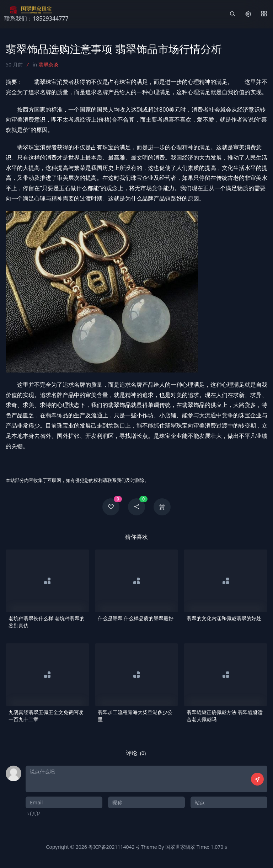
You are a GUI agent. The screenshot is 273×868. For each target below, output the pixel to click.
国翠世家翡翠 (180, 847)
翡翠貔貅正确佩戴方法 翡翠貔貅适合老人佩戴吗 (225, 716)
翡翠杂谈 (48, 65)
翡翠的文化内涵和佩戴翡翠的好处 (224, 618)
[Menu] (264, 14)
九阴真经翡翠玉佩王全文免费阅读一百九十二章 (46, 716)
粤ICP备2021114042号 (114, 847)
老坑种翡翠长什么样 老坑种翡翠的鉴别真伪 (47, 622)
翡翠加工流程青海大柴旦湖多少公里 (135, 716)
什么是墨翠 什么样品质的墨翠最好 (136, 618)
